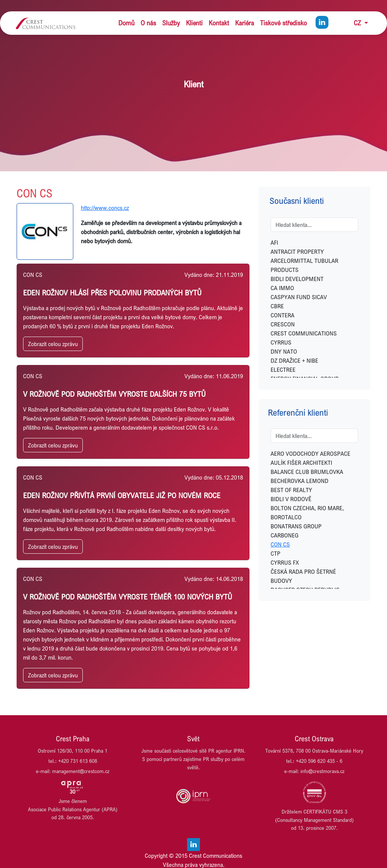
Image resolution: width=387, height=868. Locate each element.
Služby (171, 23)
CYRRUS (281, 342)
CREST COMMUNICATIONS (304, 333)
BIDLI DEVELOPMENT (297, 279)
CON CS (280, 544)
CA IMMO (282, 288)
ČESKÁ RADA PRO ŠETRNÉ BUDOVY (303, 576)
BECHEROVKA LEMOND (300, 481)
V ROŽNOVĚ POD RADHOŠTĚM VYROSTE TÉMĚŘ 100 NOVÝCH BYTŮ (128, 597)
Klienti (194, 23)
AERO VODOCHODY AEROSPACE (310, 453)
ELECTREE (283, 370)
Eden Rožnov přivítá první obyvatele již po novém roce (122, 495)
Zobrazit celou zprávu (53, 344)
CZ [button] (358, 23)
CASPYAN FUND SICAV (299, 297)
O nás (148, 23)
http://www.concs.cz (105, 208)
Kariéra (245, 23)
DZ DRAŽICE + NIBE (294, 360)
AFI (274, 242)
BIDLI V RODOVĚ (291, 499)
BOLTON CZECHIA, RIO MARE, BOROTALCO (307, 512)
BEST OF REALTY (291, 490)
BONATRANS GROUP (296, 526)
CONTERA (283, 315)
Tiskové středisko (283, 23)
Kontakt (219, 23)
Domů (126, 23)
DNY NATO (284, 351)
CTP (276, 553)
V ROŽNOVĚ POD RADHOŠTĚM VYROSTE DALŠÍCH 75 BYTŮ (114, 394)
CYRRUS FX (285, 562)
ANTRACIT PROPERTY (297, 252)
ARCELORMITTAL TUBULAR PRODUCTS (304, 265)
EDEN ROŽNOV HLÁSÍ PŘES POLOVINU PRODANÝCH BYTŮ (112, 293)
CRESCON (283, 324)
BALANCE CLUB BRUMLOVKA (307, 472)
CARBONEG (285, 535)
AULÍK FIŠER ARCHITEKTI (301, 463)
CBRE (277, 306)
